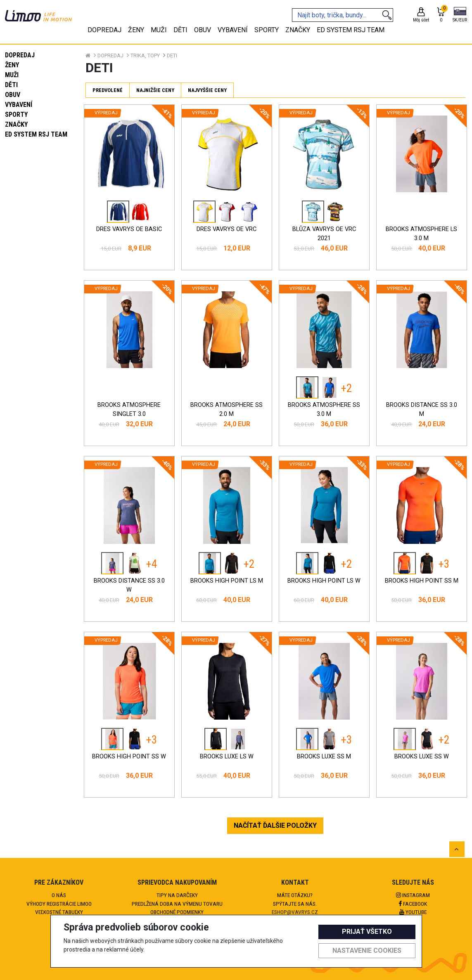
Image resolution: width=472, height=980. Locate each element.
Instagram (413, 895)
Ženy (12, 65)
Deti (172, 55)
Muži (12, 75)
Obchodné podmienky (177, 912)
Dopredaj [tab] (104, 30)
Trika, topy (145, 55)
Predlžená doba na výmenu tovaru (177, 904)
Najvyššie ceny (207, 90)
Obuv (13, 95)
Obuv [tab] (203, 30)
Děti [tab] (180, 30)
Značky (16, 124)
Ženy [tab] (136, 30)
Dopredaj (20, 55)
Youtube (413, 912)
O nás (59, 895)
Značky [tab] (298, 30)
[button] (460, 15)
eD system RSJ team (36, 134)
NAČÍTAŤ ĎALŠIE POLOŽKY (275, 825)
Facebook (413, 904)
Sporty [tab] (267, 30)
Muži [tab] (159, 30)
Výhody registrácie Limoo (59, 904)
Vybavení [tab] (233, 30)
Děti (11, 85)
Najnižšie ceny (155, 90)
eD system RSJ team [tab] (351, 30)
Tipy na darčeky (177, 895)
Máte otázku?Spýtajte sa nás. (295, 899)
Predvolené (108, 90)
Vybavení (19, 105)
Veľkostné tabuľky (59, 912)
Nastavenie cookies (367, 950)
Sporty (16, 115)
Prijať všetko (367, 932)
